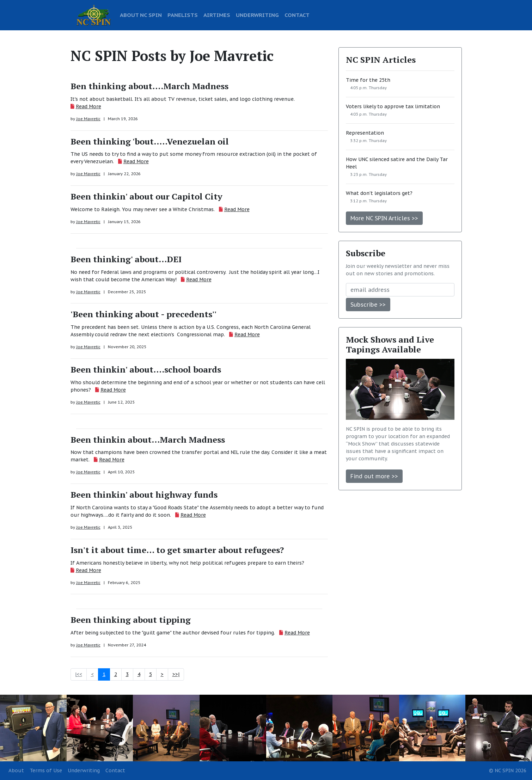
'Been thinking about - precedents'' (143, 314)
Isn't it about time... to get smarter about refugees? (177, 550)
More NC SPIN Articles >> (384, 218)
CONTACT (297, 15)
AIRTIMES (217, 15)
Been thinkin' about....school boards (146, 369)
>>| (176, 674)
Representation (365, 133)
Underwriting (84, 770)
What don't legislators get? (379, 193)
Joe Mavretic (88, 119)
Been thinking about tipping (131, 620)
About (16, 770)
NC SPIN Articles (381, 60)
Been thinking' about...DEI (126, 259)
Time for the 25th (368, 80)
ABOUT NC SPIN (141, 15)
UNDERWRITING (257, 15)
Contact (115, 770)
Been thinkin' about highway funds (144, 495)
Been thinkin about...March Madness (148, 440)
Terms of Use (46, 770)
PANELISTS (183, 15)
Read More (88, 106)
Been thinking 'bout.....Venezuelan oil (150, 141)
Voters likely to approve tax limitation (393, 106)
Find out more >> (374, 476)
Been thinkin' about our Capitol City (146, 196)
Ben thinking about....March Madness (149, 86)
